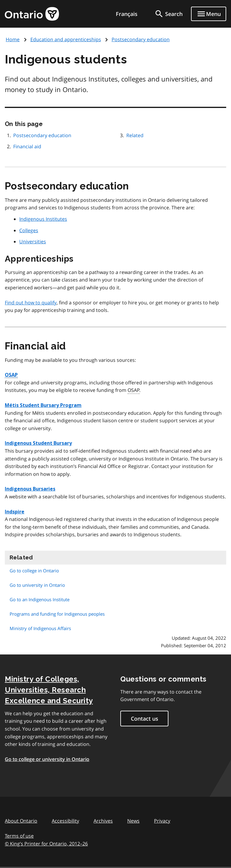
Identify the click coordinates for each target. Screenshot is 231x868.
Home (13, 39)
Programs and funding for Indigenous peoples (57, 614)
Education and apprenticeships (66, 39)
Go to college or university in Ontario (47, 759)
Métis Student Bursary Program (43, 405)
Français (127, 14)
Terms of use (19, 836)
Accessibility (65, 821)
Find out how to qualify (31, 303)
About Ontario (21, 821)
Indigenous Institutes (43, 219)
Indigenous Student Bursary (38, 443)
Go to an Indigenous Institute (40, 599)
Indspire (15, 512)
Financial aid (27, 146)
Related (135, 135)
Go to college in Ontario (34, 571)
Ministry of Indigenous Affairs (40, 628)
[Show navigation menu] (209, 14)
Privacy (162, 821)
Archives (103, 821)
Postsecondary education (141, 39)
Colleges (29, 230)
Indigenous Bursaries (30, 489)
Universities (33, 242)
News (133, 821)
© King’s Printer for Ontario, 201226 (46, 843)
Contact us (145, 719)
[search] (168, 14)
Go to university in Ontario (37, 585)
